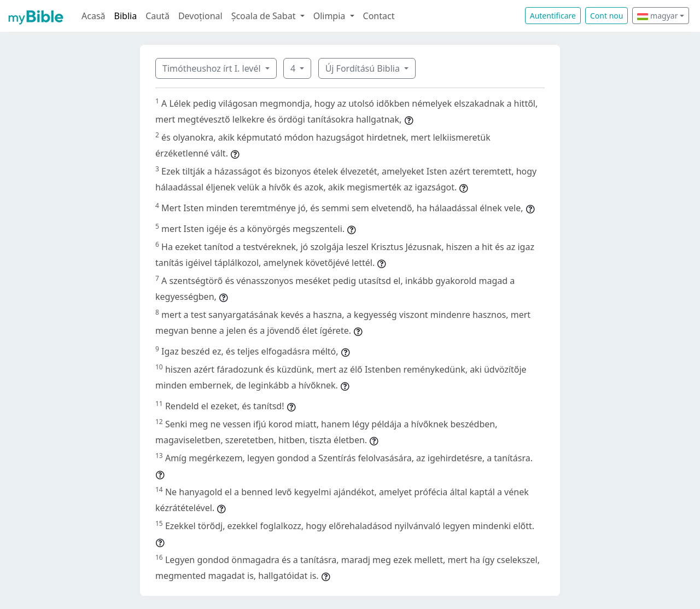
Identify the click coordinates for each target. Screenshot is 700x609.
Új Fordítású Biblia (364, 68)
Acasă (94, 16)
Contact (379, 16)
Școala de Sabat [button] (265, 16)
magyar (657, 16)
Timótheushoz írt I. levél (213, 68)
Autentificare (553, 16)
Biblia (126, 16)
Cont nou (606, 16)
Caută (157, 16)
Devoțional (200, 16)
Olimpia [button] (331, 16)
